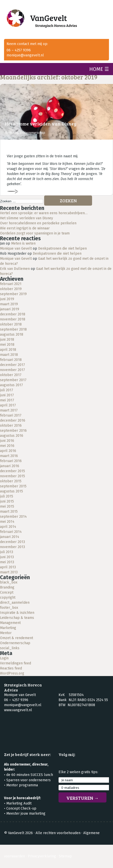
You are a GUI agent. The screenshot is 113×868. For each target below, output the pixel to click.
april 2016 (8, 451)
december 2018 (13, 314)
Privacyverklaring (42, 856)
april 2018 (8, 350)
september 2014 (13, 517)
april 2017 (8, 405)
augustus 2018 (12, 334)
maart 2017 (9, 410)
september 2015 (13, 486)
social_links (10, 648)
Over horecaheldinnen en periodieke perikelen (38, 223)
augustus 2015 (11, 491)
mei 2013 (7, 562)
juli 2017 (7, 390)
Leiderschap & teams (17, 618)
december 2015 (12, 471)
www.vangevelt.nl (18, 710)
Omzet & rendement (17, 638)
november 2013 (12, 547)
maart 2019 (9, 304)
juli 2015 (7, 496)
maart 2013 (9, 572)
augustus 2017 (11, 385)
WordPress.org (12, 673)
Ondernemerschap (33, 133)
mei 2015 (7, 506)
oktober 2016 (11, 426)
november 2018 (13, 319)
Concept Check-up (21, 808)
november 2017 (12, 370)
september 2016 (13, 431)
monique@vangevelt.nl (25, 55)
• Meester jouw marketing (25, 813)
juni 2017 (7, 395)
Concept (7, 592)
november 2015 (12, 476)
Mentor (6, 633)
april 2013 (8, 567)
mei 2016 (7, 446)
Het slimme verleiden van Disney (40, 124)
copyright (8, 598)
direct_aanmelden (15, 603)
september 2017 (13, 380)
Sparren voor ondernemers (29, 780)
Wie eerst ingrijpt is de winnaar (25, 228)
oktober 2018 (11, 324)
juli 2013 (7, 552)
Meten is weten (23, 243)
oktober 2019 (11, 289)
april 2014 (8, 527)
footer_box (9, 608)
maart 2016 (9, 456)
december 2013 (12, 542)
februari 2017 (11, 415)
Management (10, 623)
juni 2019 (7, 299)
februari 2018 (11, 360)
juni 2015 (7, 501)
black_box (9, 582)
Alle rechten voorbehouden (58, 833)
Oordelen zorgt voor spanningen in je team (35, 233)
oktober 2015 (11, 481)
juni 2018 (7, 340)
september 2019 (13, 294)
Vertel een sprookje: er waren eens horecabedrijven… (44, 213)
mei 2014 (7, 522)
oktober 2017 (11, 375)
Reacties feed (11, 668)
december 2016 (13, 420)
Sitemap (65, 856)
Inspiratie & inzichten (17, 613)
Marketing (11, 133)
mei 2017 (7, 400)
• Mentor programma (21, 785)
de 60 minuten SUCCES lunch (30, 775)
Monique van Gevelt (16, 248)
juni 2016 (7, 441)
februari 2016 (11, 461)
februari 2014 (11, 532)
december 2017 (12, 365)
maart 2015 (9, 512)
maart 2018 (9, 355)
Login (4, 658)
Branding (7, 587)
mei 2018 (7, 345)
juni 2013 (7, 557)
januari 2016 (10, 466)
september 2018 (13, 329)
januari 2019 (10, 309)
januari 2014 (10, 537)
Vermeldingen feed (16, 663)
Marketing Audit (19, 803)
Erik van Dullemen (15, 269)
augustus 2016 (12, 436)
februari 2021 (11, 284)
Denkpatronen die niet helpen (62, 248)
